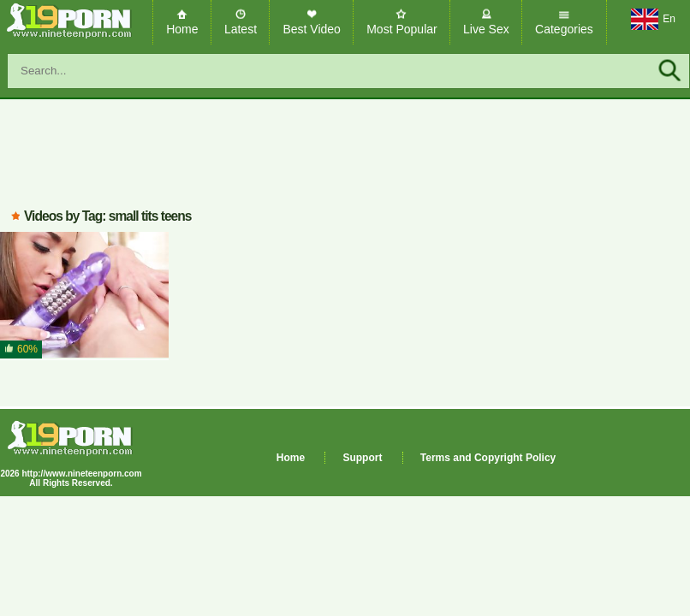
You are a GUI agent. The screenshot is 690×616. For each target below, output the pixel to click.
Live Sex (486, 29)
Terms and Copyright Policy (488, 458)
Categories (564, 29)
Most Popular (402, 29)
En (653, 20)
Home (182, 29)
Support (362, 458)
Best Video (311, 29)
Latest (241, 29)
